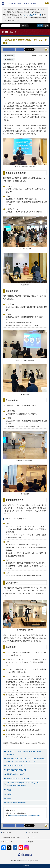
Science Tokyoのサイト (31, 15)
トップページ (7, 833)
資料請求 (30, 842)
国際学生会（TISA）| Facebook (18, 778)
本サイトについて (33, 833)
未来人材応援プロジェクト (16, 766)
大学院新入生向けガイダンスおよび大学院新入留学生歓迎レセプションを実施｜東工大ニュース (26, 760)
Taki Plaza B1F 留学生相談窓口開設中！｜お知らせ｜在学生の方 (26, 753)
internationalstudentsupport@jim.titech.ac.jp (24, 816)
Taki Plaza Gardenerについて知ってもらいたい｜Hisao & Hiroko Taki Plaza (24, 784)
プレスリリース (7, 842)
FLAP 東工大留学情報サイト (17, 770)
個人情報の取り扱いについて (11, 837)
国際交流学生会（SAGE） (16, 774)
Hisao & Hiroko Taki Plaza (16, 803)
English (46, 26)
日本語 (40, 26)
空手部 (9, 798)
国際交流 (10, 56)
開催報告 (10, 59)
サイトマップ (32, 837)
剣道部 (9, 794)
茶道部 (9, 790)
